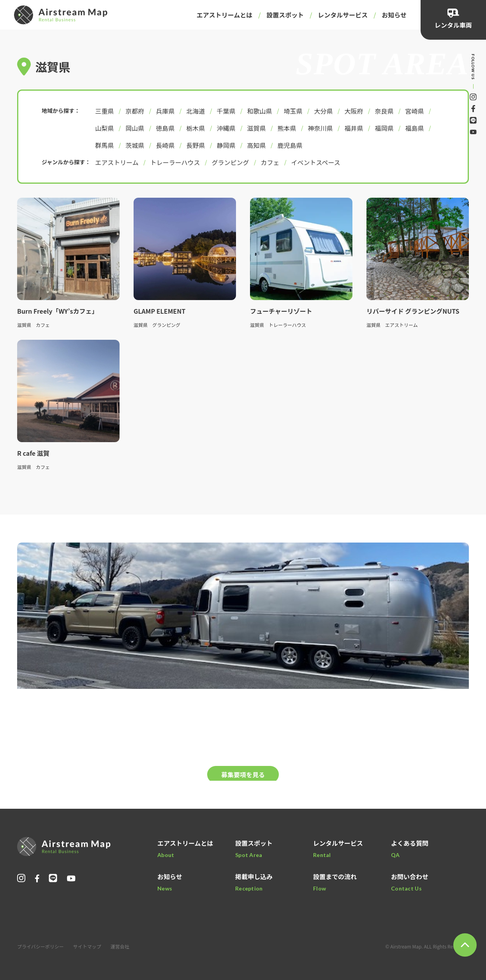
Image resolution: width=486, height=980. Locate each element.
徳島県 (165, 128)
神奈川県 (320, 128)
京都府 (135, 111)
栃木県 (195, 128)
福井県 (354, 128)
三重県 (104, 111)
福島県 (414, 128)
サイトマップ (87, 946)
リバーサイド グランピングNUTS (416, 311)
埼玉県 (293, 111)
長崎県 (165, 145)
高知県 (256, 145)
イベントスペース (316, 162)
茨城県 (135, 145)
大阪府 (354, 111)
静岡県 (226, 145)
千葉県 (226, 111)
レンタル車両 (453, 25)
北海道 (195, 111)
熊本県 (287, 128)
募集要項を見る (243, 775)
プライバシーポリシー (40, 946)
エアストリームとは (225, 15)
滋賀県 (256, 128)
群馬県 (104, 145)
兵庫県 (165, 111)
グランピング (231, 162)
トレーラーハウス (175, 162)
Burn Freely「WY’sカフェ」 (57, 311)
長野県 (195, 145)
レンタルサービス (343, 15)
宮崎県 (414, 111)
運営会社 (120, 946)
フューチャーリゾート (281, 311)
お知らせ (394, 15)
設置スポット (285, 15)
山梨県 (104, 128)
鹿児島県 (290, 145)
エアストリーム (117, 162)
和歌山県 (259, 111)
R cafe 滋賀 (33, 453)
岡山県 (135, 128)
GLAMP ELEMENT (159, 311)
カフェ (270, 162)
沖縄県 (226, 128)
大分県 (323, 111)
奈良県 (384, 111)
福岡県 (384, 128)
